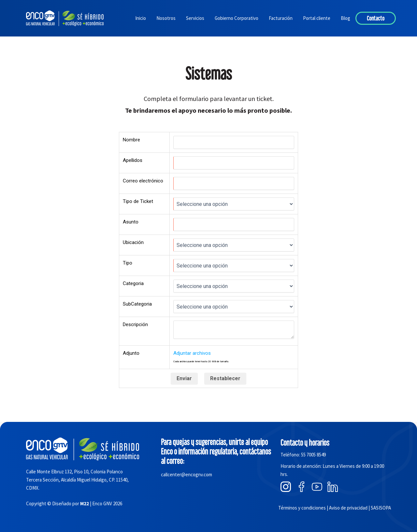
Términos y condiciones (302, 508)
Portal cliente (317, 18)
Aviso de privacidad (348, 508)
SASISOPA (381, 508)
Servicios (195, 18)
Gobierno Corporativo (237, 18)
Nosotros (166, 18)
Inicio (141, 18)
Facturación (281, 18)
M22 (85, 503)
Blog (345, 18)
